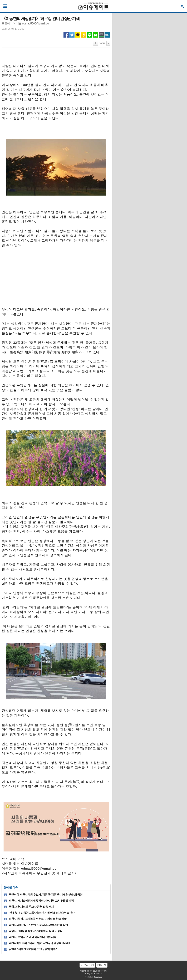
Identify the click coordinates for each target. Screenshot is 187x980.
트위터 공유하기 (72, 35)
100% (102, 43)
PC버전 (102, 965)
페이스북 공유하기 (66, 35)
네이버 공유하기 (95, 35)
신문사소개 (87, 965)
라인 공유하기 (90, 35)
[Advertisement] (56, 279)
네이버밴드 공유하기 (101, 35)
